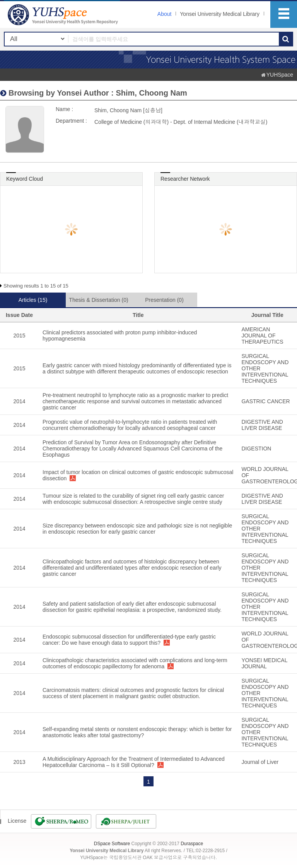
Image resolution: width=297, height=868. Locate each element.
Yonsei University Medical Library (220, 14)
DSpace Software (112, 844)
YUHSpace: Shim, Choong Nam (64, 15)
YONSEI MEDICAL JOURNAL (264, 663)
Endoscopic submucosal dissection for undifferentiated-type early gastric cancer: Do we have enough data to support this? (129, 640)
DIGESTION (256, 449)
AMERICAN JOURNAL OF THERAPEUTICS (262, 336)
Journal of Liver (260, 762)
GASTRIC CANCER (265, 401)
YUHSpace (280, 75)
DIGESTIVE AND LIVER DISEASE (262, 425)
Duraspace (192, 844)
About (165, 14)
